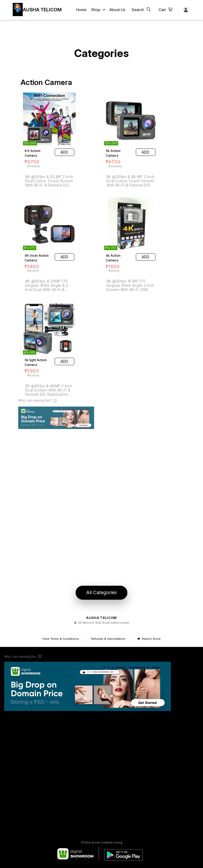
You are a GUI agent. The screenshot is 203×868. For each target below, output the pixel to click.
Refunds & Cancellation (108, 639)
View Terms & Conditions (61, 639)
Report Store (149, 639)
